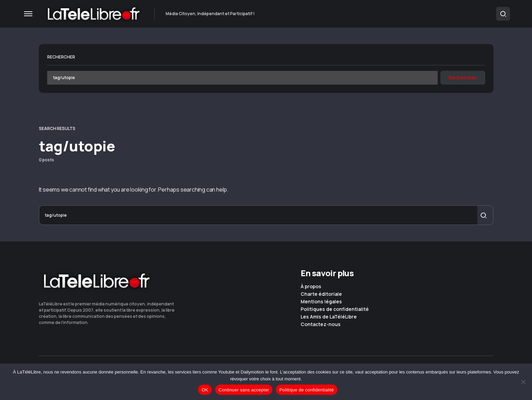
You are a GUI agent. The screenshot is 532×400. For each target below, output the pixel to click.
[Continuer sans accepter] (523, 382)
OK (205, 390)
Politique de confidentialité (306, 390)
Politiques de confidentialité (335, 309)
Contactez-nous (321, 324)
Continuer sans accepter (244, 390)
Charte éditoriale (321, 294)
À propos (311, 287)
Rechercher (61, 57)
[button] (28, 14)
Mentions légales (321, 302)
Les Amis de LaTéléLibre (329, 317)
